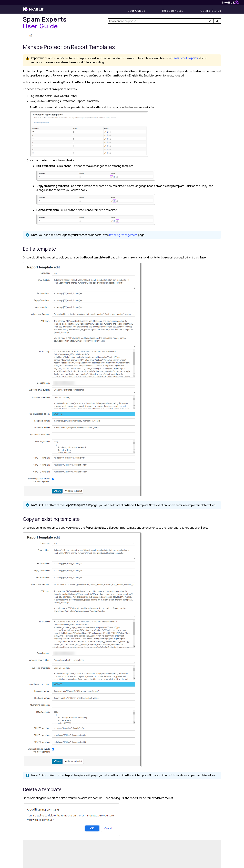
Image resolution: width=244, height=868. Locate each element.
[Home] (45, 23)
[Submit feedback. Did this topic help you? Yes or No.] (75, 853)
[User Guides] (136, 11)
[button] (210, 21)
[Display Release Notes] (173, 11)
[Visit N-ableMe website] (231, 3)
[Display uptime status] (211, 11)
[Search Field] (164, 21)
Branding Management (123, 235)
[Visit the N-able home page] (33, 11)
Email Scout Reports (185, 58)
